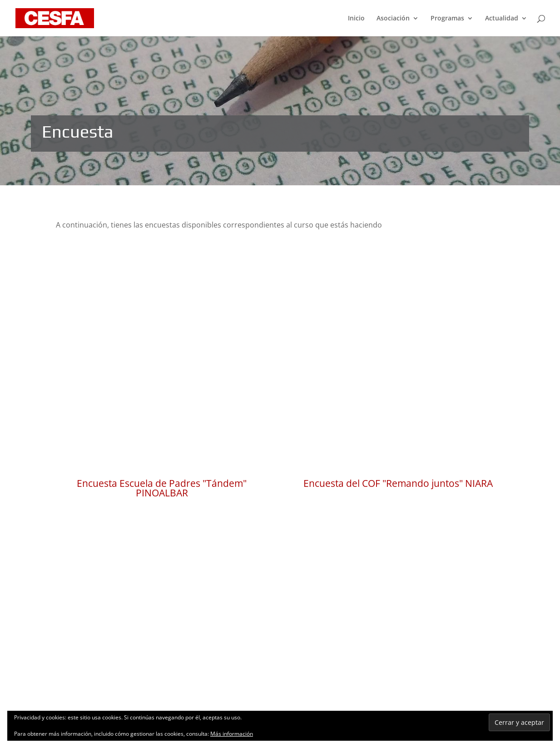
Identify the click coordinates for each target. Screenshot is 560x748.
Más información (232, 734)
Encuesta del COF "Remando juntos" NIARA (398, 396)
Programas (447, 19)
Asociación (393, 19)
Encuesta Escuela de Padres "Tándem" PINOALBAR (162, 401)
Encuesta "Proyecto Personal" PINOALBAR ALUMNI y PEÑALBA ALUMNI (162, 584)
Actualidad (502, 19)
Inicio (356, 19)
